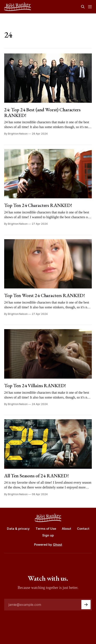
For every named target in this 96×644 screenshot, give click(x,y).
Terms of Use (46, 529)
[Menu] (90, 7)
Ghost (58, 545)
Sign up (48, 535)
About (67, 529)
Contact (83, 529)
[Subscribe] (86, 605)
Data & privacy (18, 529)
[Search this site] (83, 7)
